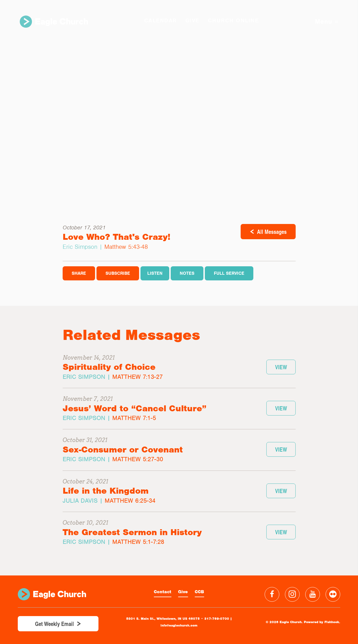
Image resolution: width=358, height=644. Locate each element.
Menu (327, 22)
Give (183, 592)
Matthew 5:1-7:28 (138, 542)
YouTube (313, 594)
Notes (187, 273)
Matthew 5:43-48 (126, 247)
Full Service (229, 273)
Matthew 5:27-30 (138, 459)
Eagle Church (54, 22)
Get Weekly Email (54, 624)
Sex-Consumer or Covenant (123, 450)
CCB (199, 592)
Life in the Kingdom (106, 491)
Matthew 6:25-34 (130, 501)
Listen (155, 273)
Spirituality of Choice (109, 367)
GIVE (192, 20)
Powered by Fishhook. (322, 622)
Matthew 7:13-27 (138, 377)
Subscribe (118, 273)
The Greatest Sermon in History (132, 532)
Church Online (233, 20)
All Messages (272, 232)
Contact (162, 592)
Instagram (292, 594)
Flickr (333, 594)
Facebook (272, 594)
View (281, 367)
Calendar (161, 20)
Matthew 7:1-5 (134, 418)
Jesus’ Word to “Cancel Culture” (135, 408)
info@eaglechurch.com (179, 625)
